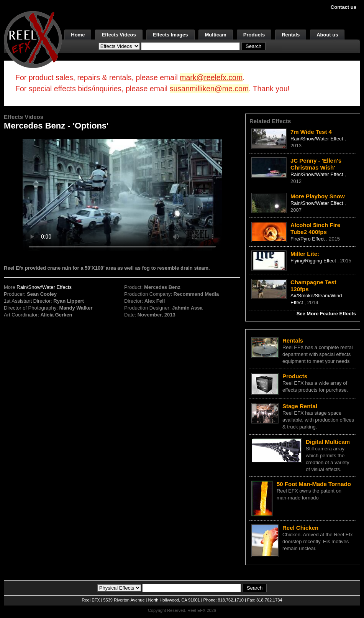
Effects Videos (119, 35)
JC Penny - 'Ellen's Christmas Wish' (316, 164)
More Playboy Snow (318, 196)
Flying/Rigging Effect (314, 261)
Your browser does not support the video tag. (122, 195)
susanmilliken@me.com (209, 89)
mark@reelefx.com (211, 77)
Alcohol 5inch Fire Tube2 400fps (315, 228)
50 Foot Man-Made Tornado (314, 484)
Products (254, 35)
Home (78, 35)
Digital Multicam (328, 442)
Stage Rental (300, 406)
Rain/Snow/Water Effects (44, 287)
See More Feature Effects (326, 314)
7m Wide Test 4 (311, 132)
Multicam (216, 35)
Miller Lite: (305, 254)
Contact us (344, 7)
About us (327, 35)
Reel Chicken (300, 528)
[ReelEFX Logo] (33, 39)
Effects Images (171, 35)
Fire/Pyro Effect (308, 239)
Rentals (291, 35)
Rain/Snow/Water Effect (317, 139)
